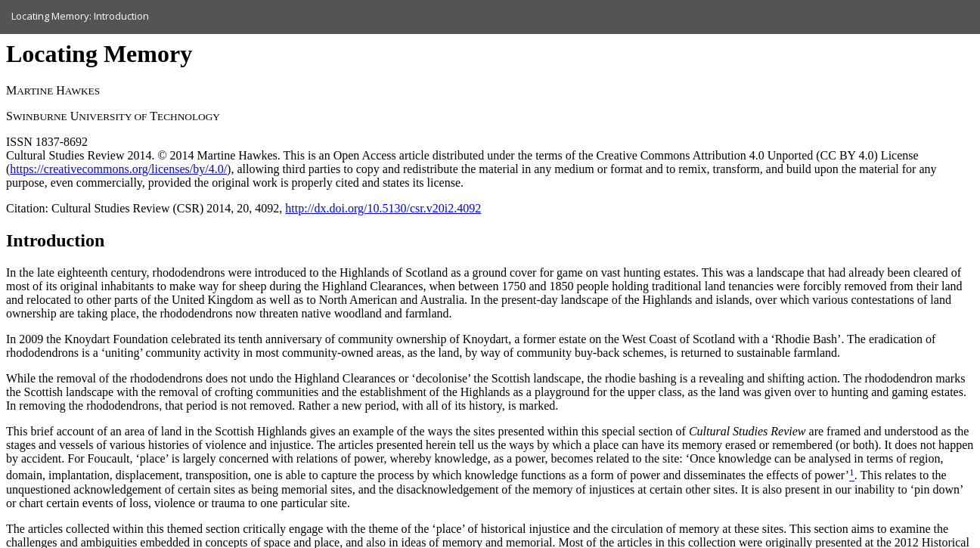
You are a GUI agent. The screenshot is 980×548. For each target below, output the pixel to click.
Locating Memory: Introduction (80, 16)
